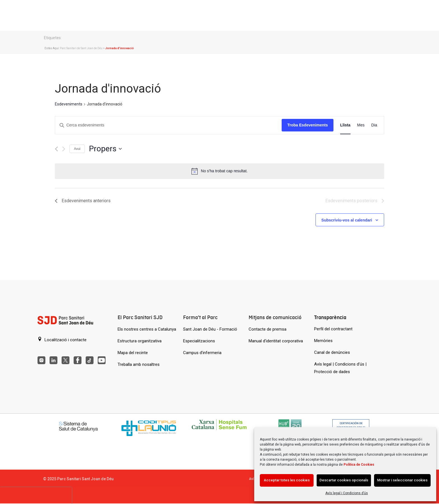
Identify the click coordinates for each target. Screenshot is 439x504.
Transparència (330, 317)
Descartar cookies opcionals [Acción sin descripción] (344, 480)
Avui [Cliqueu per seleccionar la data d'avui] (77, 149)
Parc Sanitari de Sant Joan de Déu (81, 48)
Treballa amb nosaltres (139, 364)
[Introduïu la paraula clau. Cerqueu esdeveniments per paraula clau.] (168, 125)
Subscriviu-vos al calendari (347, 220)
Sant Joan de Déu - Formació (210, 329)
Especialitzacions (199, 341)
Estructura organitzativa (140, 341)
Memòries (323, 341)
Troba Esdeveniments (308, 125)
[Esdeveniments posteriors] (64, 149)
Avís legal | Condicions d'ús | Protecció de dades (340, 368)
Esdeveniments (69, 104)
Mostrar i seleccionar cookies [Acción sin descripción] (402, 480)
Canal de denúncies (332, 352)
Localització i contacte (62, 340)
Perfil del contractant (333, 329)
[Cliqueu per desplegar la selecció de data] (105, 149)
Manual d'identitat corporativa (276, 341)
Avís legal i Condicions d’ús (347, 493)
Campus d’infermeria (202, 353)
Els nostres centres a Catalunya (147, 329)
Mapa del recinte (133, 353)
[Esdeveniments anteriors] (56, 149)
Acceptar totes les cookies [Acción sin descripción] (287, 480)
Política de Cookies (359, 465)
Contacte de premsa (268, 329)
